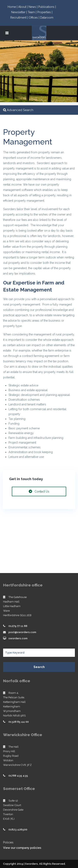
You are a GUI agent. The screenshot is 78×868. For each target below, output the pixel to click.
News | (33, 7)
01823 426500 (18, 830)
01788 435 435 (18, 776)
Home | (13, 7)
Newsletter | (19, 12)
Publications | (47, 7)
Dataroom (47, 18)
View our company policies (22, 848)
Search (39, 667)
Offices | (34, 18)
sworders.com (18, 638)
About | (23, 7)
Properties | (45, 12)
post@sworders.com (22, 632)
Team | (32, 12)
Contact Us (39, 491)
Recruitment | (20, 18)
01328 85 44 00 (19, 722)
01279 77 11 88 (18, 626)
